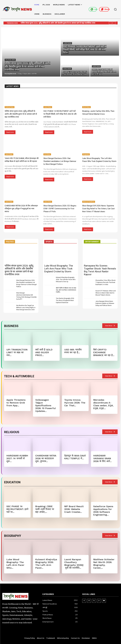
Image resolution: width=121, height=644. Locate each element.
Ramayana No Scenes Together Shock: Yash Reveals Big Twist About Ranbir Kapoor (100, 270)
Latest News (67, 43)
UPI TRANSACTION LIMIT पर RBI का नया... (17, 352)
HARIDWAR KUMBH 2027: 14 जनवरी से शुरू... (17, 458)
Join (94, 9)
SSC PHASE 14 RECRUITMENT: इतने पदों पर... (17, 509)
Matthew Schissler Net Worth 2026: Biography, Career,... (104, 564)
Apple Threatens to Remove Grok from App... (16, 403)
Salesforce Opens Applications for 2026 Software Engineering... (103, 511)
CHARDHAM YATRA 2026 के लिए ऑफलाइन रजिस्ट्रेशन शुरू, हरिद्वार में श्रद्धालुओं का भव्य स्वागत (21, 209)
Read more (10, 132)
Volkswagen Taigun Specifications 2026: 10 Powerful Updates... (46, 405)
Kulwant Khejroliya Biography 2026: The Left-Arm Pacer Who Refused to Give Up (66, 280)
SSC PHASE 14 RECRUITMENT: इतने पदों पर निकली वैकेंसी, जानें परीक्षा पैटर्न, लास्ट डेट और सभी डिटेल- (60, 114)
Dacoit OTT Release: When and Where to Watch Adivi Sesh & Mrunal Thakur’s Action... (106, 293)
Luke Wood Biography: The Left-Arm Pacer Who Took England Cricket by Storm (59, 269)
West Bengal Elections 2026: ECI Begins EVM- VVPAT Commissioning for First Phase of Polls (60, 209)
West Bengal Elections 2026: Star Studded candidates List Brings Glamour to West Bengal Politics (60, 161)
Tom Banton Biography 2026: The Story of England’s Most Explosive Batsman (65, 300)
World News (67, 69)
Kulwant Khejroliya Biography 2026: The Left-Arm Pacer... (46, 564)
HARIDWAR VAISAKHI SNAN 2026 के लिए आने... (102, 458)
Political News (10, 60)
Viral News (47, 154)
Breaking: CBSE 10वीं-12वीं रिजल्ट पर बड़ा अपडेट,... (45, 509)
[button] (115, 9)
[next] (114, 23)
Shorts (105, 9)
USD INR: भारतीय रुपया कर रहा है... (73, 351)
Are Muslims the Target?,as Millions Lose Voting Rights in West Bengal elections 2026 (26, 308)
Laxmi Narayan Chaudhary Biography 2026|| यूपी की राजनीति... (74, 564)
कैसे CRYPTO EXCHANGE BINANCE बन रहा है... (104, 352)
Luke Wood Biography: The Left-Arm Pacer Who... (15, 564)
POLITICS (10, 242)
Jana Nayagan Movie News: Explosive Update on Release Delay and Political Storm (105, 303)
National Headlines (89, 202)
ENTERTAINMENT (92, 242)
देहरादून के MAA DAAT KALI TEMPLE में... (75, 457)
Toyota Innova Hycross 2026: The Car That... (75, 403)
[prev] (110, 23)
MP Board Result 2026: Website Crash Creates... (74, 509)
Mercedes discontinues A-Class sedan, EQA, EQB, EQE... (103, 404)
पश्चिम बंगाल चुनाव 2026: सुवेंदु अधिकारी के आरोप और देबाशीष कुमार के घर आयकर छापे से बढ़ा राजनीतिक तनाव (58, 23)
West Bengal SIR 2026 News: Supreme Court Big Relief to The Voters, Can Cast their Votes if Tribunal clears (98, 209)
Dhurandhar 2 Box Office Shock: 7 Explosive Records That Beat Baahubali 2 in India (106, 282)
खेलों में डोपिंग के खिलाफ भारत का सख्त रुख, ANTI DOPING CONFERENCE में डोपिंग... (66, 290)
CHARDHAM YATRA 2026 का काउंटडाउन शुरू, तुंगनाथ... (46, 458)
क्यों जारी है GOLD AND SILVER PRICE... (44, 352)
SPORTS (49, 242)
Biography (86, 154)
